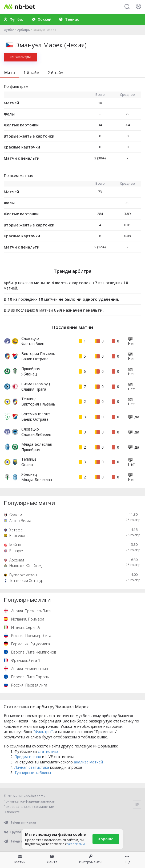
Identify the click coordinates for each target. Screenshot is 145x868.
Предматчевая (28, 757)
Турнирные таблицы (33, 773)
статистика (48, 751)
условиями (76, 844)
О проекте (12, 812)
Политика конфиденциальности (29, 801)
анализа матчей (88, 762)
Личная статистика (32, 767)
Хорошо (106, 839)
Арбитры (24, 30)
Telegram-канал (20, 822)
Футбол (9, 30)
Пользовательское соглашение (29, 807)
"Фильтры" (43, 732)
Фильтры (20, 57)
